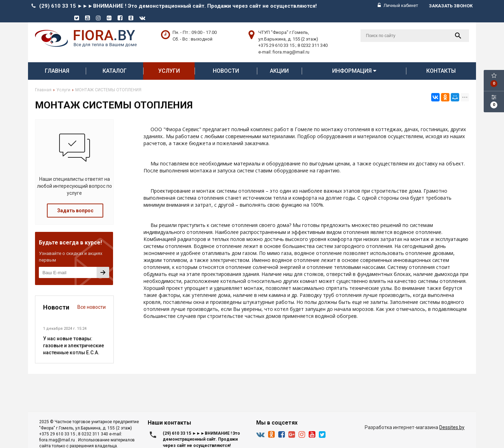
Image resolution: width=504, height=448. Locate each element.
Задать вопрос (75, 211)
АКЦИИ (279, 71)
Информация (354, 71)
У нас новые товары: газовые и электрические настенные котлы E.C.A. (73, 346)
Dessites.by (452, 427)
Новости (226, 71)
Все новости (92, 307)
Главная (57, 71)
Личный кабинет (398, 5)
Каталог (115, 71)
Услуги (169, 71)
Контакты (441, 71)
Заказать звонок (451, 6)
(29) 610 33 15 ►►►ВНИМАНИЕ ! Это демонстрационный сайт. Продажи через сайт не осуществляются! (178, 6)
